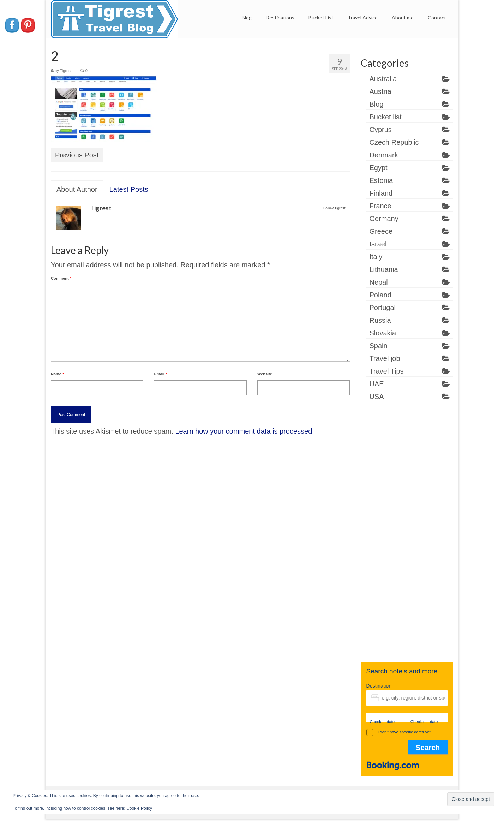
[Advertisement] (407, 536)
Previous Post (77, 155)
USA (377, 397)
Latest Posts (129, 189)
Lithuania (384, 269)
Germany (384, 219)
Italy (376, 257)
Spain (379, 346)
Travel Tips (387, 371)
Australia (383, 79)
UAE (377, 384)
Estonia (381, 180)
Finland (381, 193)
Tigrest (66, 71)
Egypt (379, 168)
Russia (380, 320)
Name (57, 374)
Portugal (383, 308)
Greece (381, 231)
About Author (77, 189)
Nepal (379, 282)
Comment (61, 278)
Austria (380, 91)
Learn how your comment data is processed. (245, 431)
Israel (378, 244)
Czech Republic (394, 142)
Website (265, 374)
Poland (380, 295)
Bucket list (386, 117)
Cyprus (381, 130)
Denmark (384, 155)
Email (160, 374)
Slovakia (383, 333)
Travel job (385, 358)
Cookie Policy (139, 808)
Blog (377, 104)
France (380, 206)
